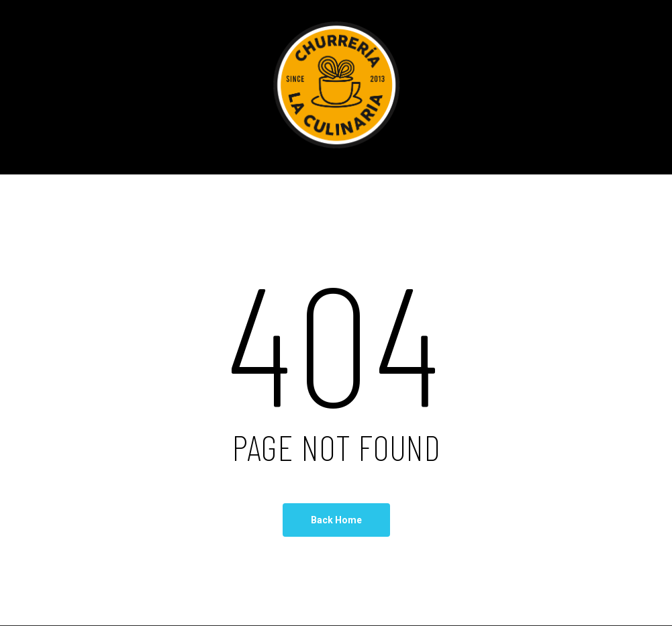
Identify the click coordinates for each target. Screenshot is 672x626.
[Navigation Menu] (642, 87)
